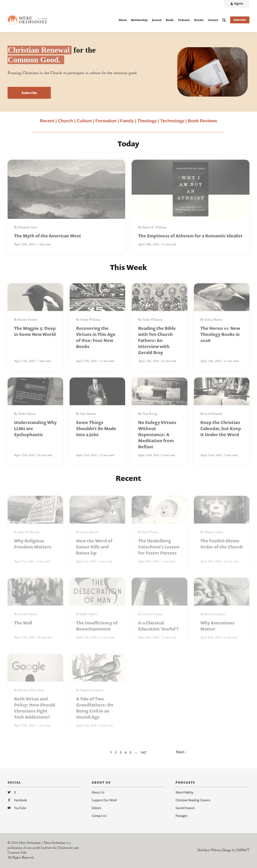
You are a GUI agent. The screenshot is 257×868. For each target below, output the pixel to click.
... (136, 752)
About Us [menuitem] (98, 792)
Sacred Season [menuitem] (185, 808)
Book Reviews (203, 121)
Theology (147, 121)
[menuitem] (237, 4)
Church (65, 121)
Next (181, 752)
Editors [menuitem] (96, 808)
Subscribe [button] (240, 20)
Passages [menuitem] (181, 816)
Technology (172, 121)
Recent (47, 121)
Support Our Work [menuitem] (104, 800)
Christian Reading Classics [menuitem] (193, 800)
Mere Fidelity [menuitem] (184, 792)
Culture (84, 121)
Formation (106, 121)
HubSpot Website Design (214, 851)
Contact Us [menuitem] (99, 816)
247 (144, 752)
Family (127, 121)
